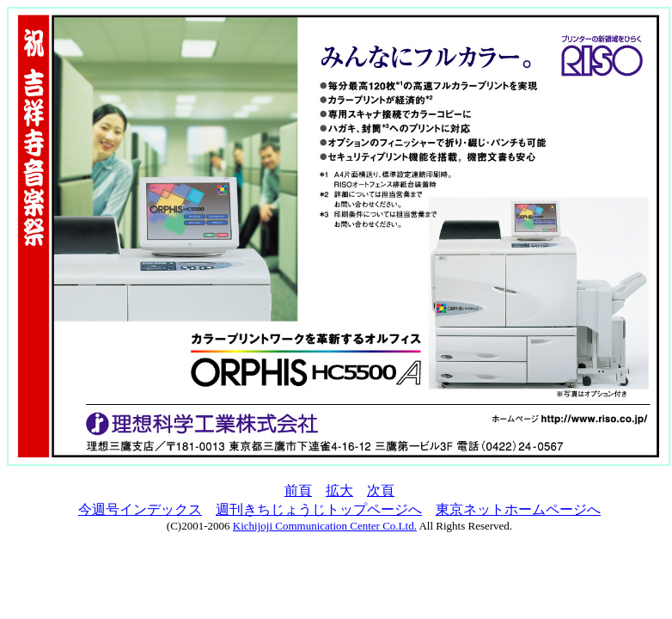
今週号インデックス (140, 509)
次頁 (381, 490)
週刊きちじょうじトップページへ (319, 509)
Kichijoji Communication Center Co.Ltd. (325, 526)
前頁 (298, 490)
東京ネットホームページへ (518, 509)
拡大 (339, 490)
